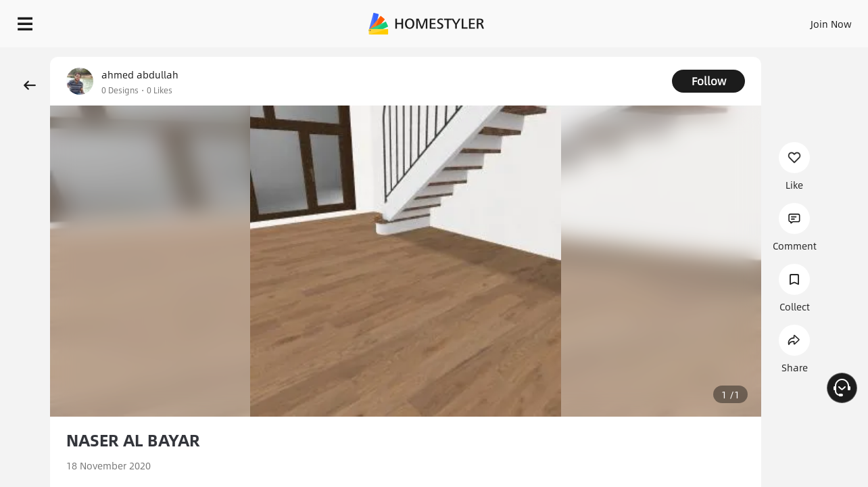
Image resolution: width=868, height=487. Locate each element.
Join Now (668, 20)
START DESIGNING (801, 20)
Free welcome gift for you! (587, 57)
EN (715, 20)
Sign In (618, 20)
